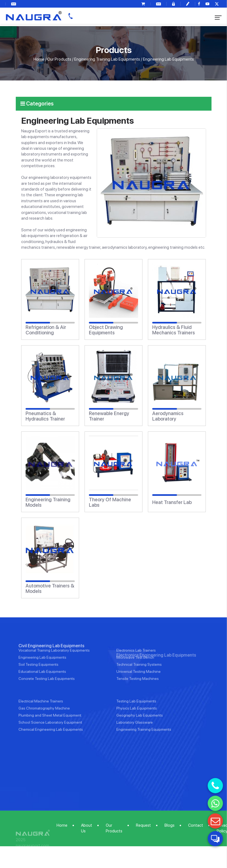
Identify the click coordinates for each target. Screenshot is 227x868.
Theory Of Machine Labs (110, 502)
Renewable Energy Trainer (109, 416)
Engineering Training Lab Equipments (107, 59)
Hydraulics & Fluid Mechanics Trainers (174, 330)
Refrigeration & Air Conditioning (46, 330)
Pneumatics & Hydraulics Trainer (45, 416)
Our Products (59, 59)
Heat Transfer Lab (172, 502)
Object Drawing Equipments (106, 330)
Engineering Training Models (48, 502)
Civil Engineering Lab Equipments (51, 667)
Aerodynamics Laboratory (168, 416)
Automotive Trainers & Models (50, 589)
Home (39, 59)
